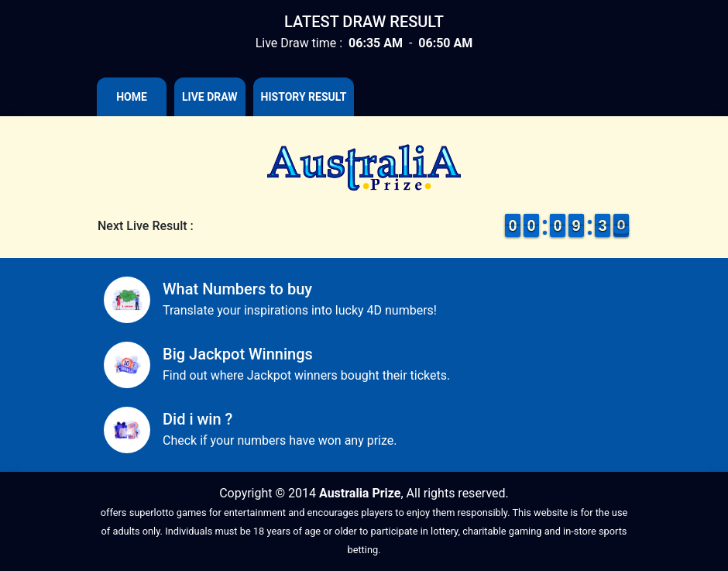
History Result (304, 97)
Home (132, 97)
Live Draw (210, 97)
